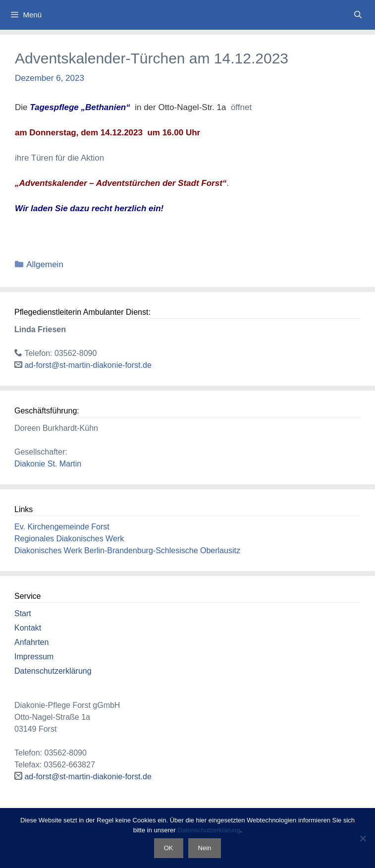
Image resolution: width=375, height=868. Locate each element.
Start (23, 613)
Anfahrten (31, 642)
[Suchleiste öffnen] (358, 15)
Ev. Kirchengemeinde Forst (62, 527)
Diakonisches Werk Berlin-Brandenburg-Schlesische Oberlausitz (127, 550)
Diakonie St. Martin (48, 464)
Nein (205, 848)
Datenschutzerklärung (53, 671)
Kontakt (28, 628)
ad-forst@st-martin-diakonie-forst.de (88, 365)
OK (169, 848)
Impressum (34, 657)
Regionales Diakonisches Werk (69, 539)
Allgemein (45, 264)
